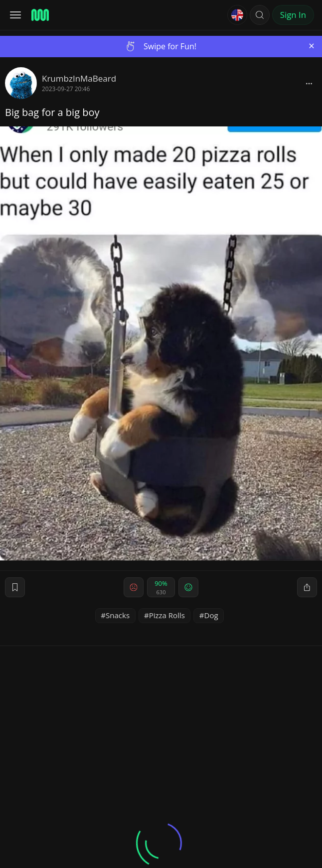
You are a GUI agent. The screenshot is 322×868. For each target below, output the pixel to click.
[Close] (312, 46)
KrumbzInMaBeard (79, 78)
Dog (211, 615)
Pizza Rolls (167, 615)
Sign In (293, 15)
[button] (260, 15)
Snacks (118, 615)
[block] (309, 83)
